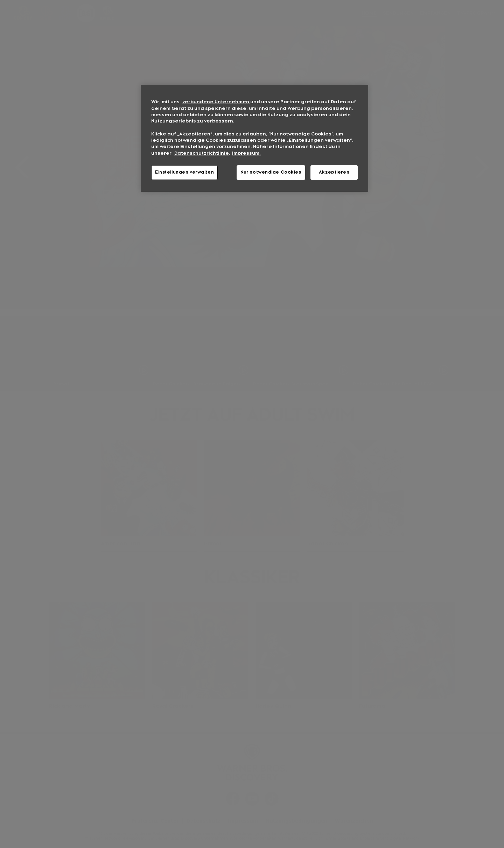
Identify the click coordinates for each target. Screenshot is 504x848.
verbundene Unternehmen (216, 102)
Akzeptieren (334, 172)
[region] (254, 138)
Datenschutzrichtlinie (202, 153)
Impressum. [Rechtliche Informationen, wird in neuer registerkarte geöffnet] (246, 153)
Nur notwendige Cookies (271, 172)
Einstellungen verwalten (184, 172)
